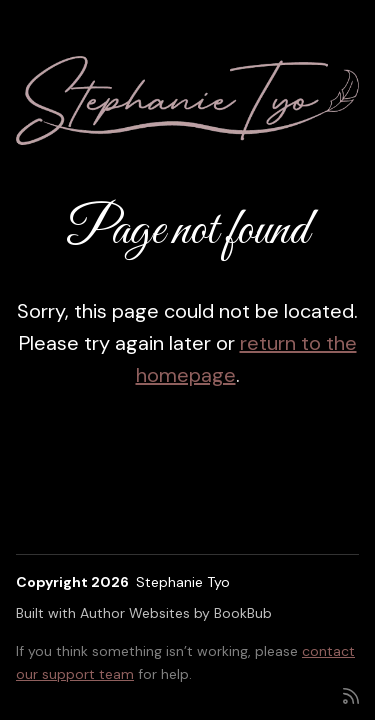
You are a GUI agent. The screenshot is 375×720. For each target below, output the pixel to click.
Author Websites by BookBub (176, 613)
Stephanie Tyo (183, 582)
